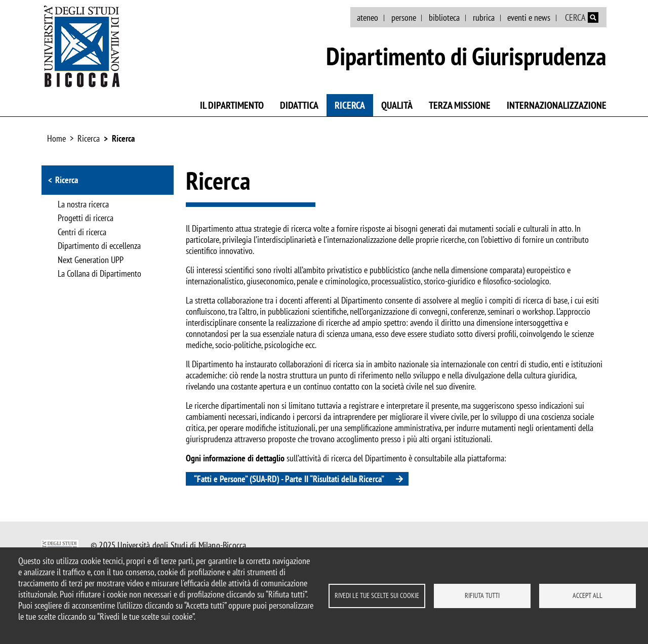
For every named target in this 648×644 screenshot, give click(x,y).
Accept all (588, 595)
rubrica (484, 17)
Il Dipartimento (232, 105)
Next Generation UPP (91, 261)
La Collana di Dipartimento (99, 274)
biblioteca (444, 17)
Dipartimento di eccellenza (99, 246)
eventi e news (529, 17)
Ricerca (350, 105)
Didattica (299, 105)
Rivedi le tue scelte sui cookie (377, 595)
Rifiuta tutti (482, 595)
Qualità (397, 105)
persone (404, 17)
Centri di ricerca (82, 233)
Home (56, 138)
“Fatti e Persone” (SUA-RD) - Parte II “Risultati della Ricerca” (289, 479)
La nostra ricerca (83, 205)
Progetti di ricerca (86, 219)
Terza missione (460, 105)
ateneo (368, 17)
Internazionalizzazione (557, 105)
